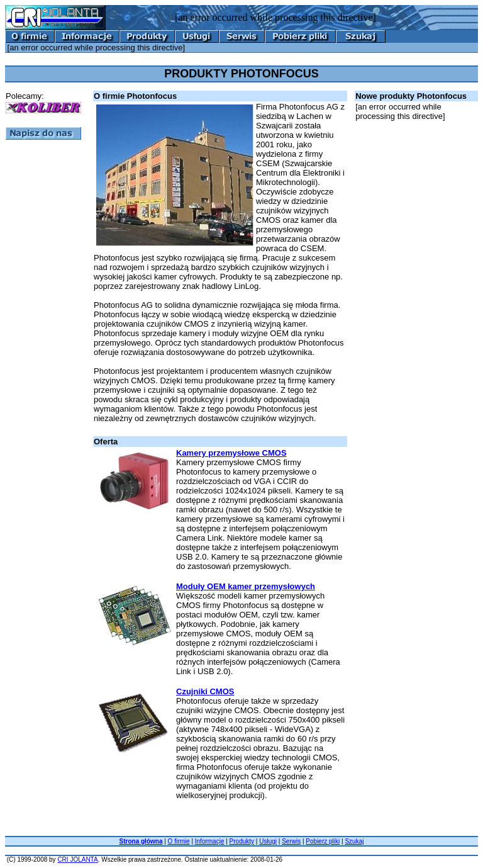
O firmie (179, 841)
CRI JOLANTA (77, 860)
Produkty (242, 841)
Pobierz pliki (323, 841)
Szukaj (354, 841)
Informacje (210, 841)
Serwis (291, 841)
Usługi (268, 841)
